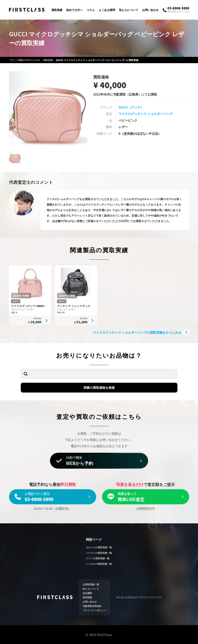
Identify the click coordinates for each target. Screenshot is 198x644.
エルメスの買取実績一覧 (99, 547)
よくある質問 (107, 10)
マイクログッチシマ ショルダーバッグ (146, 114)
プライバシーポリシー (94, 610)
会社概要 (87, 593)
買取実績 (57, 10)
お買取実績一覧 (91, 584)
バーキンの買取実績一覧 (99, 553)
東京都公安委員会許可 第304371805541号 (139, 597)
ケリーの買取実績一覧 (98, 558)
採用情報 (87, 597)
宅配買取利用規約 (92, 606)
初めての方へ (74, 10)
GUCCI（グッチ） (131, 107)
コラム (91, 10)
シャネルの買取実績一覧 (99, 564)
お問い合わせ (150, 10)
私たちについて (129, 10)
